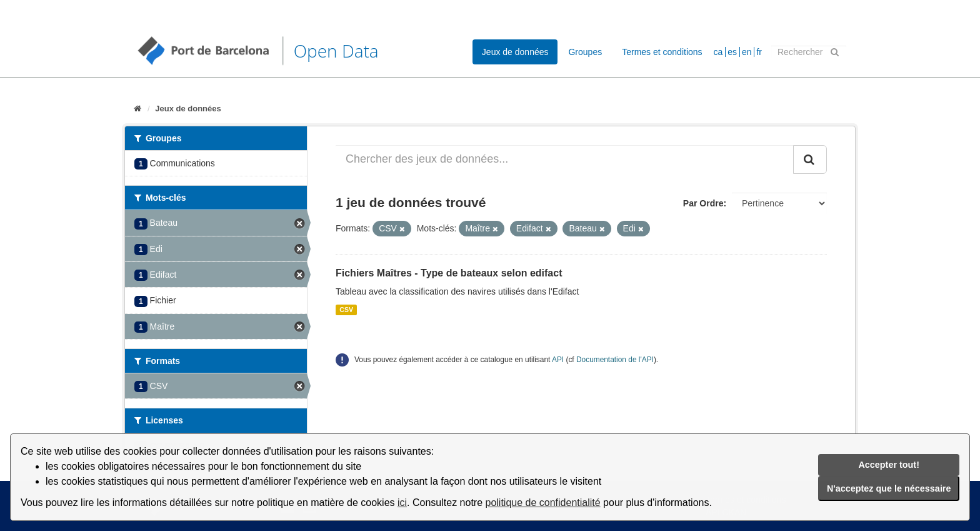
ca (718, 52)
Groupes (585, 52)
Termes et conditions (662, 52)
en (747, 52)
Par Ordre (703, 203)
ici (402, 503)
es (732, 52)
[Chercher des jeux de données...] (565, 159)
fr (759, 52)
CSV (346, 310)
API (558, 360)
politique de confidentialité (543, 503)
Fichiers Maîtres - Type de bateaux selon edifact (449, 273)
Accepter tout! (889, 465)
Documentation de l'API (615, 360)
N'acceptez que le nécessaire (889, 488)
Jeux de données (515, 52)
